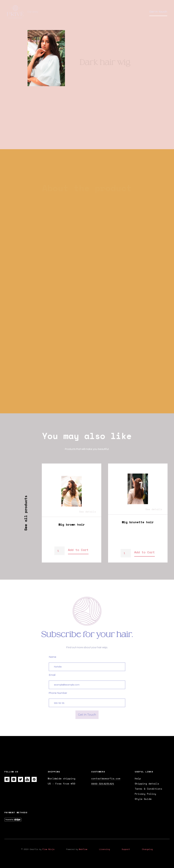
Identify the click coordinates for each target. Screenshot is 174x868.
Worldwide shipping (62, 779)
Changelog (147, 849)
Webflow (83, 849)
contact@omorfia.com (106, 779)
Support (126, 849)
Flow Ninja (48, 849)
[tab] (65, 210)
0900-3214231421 (103, 784)
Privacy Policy (145, 794)
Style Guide (143, 799)
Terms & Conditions (149, 789)
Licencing (104, 849)
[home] (17, 12)
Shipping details (147, 784)
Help (138, 779)
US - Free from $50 (62, 784)
